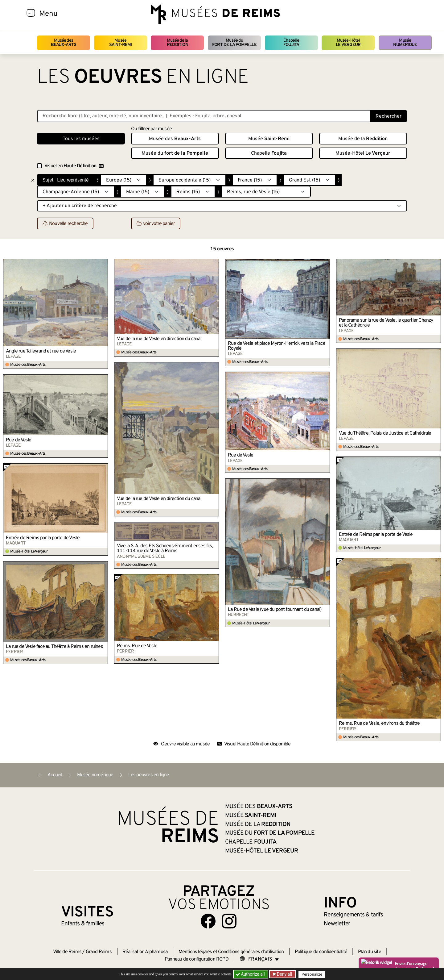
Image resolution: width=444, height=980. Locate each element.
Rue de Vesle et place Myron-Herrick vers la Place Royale (277, 346)
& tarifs (353, 915)
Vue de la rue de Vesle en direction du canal (159, 339)
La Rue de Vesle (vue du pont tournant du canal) (275, 610)
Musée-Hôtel (348, 43)
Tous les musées (81, 139)
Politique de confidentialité (321, 952)
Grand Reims (99, 952)
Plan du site (369, 952)
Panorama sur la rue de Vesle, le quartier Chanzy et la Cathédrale (386, 323)
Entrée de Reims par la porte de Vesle (376, 535)
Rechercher (388, 116)
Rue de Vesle (240, 455)
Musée (121, 43)
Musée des (64, 43)
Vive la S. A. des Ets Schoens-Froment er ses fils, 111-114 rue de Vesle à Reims (165, 548)
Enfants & (83, 924)
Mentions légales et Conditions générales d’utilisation (231, 952)
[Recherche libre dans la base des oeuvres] (204, 116)
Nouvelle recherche (65, 224)
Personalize (312, 974)
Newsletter (337, 924)
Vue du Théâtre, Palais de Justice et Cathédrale (385, 433)
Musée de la (177, 43)
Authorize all (251, 974)
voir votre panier (156, 224)
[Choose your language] (259, 959)
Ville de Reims (67, 952)
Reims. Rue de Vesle (137, 646)
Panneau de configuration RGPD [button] (197, 959)
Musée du (234, 43)
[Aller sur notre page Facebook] (208, 921)
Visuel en (74, 166)
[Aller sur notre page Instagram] (229, 921)
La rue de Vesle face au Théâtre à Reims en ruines (54, 647)
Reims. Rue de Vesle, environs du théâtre (379, 724)
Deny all (284, 974)
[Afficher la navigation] (31, 14)
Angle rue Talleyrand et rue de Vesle (41, 351)
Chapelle (291, 43)
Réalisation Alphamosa (145, 952)
